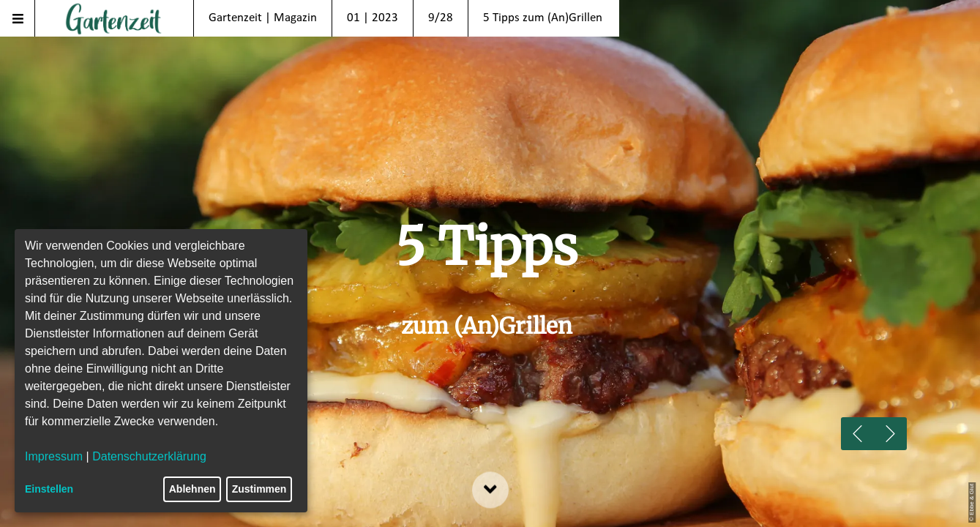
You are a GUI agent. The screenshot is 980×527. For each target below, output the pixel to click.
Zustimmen (259, 489)
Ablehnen (192, 489)
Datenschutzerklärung (149, 456)
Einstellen (49, 489)
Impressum (54, 456)
